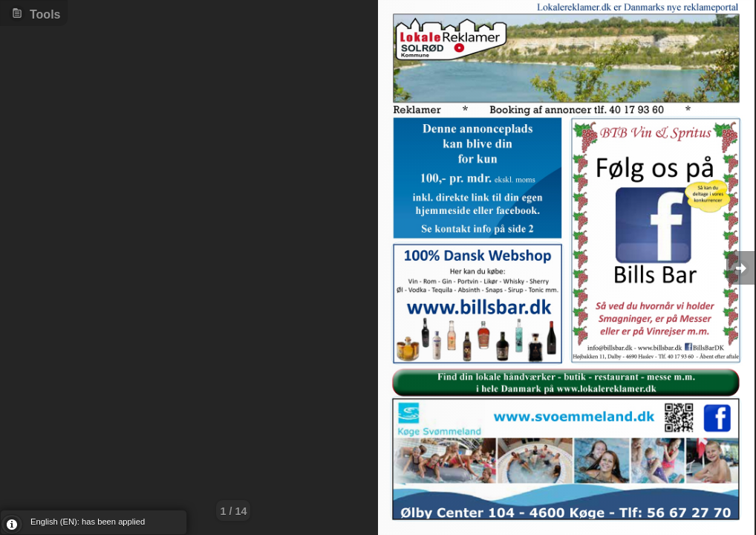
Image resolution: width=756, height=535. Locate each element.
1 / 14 (233, 511)
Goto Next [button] (741, 268)
